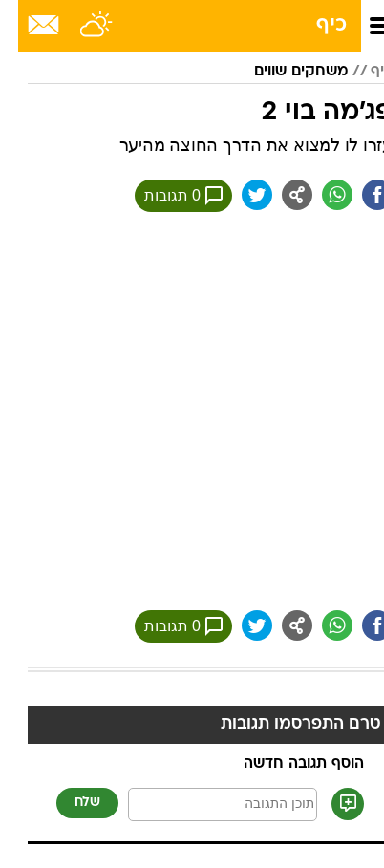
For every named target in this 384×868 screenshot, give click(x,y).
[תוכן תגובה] (204, 804)
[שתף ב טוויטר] (239, 195)
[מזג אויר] (79, 26)
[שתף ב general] (279, 195)
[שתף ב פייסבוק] (359, 195)
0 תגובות (165, 196)
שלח (69, 803)
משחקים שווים (283, 72)
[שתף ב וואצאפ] (319, 195)
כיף (313, 25)
